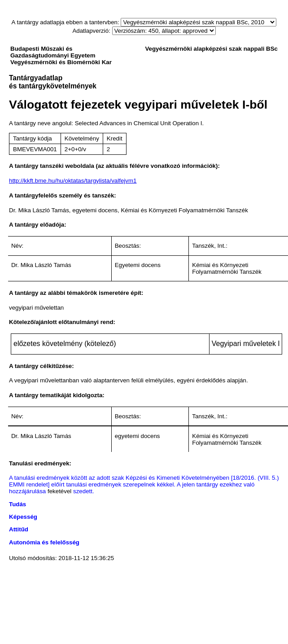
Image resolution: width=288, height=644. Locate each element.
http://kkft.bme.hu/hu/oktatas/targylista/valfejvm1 (73, 181)
